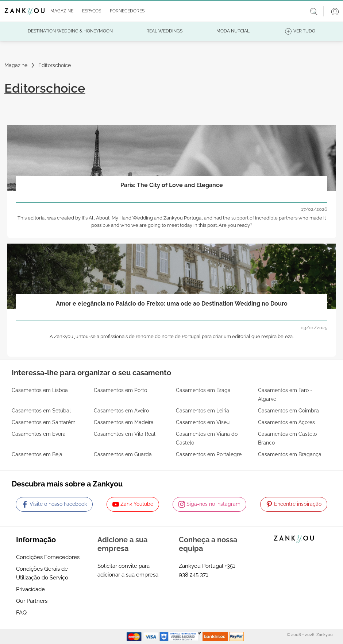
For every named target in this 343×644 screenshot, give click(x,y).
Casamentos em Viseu (203, 422)
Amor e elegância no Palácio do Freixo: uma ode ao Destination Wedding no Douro (172, 304)
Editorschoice (55, 65)
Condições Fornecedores (48, 557)
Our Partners (32, 601)
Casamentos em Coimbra (288, 411)
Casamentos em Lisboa (40, 390)
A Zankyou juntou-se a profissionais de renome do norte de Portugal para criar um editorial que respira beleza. (171, 336)
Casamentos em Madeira (124, 422)
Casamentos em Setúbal (41, 411)
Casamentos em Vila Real (125, 434)
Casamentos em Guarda (123, 454)
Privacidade (30, 589)
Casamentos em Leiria (203, 411)
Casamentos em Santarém (44, 422)
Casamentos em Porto (120, 390)
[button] (60, 11)
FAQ (21, 613)
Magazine (16, 65)
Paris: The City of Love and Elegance (172, 185)
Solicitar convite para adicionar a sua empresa (128, 570)
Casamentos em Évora (39, 434)
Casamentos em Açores (286, 422)
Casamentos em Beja (37, 454)
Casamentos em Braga (203, 390)
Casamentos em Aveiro (121, 411)
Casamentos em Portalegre (209, 454)
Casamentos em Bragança (290, 454)
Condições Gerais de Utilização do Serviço (42, 573)
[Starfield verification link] (181, 636)
